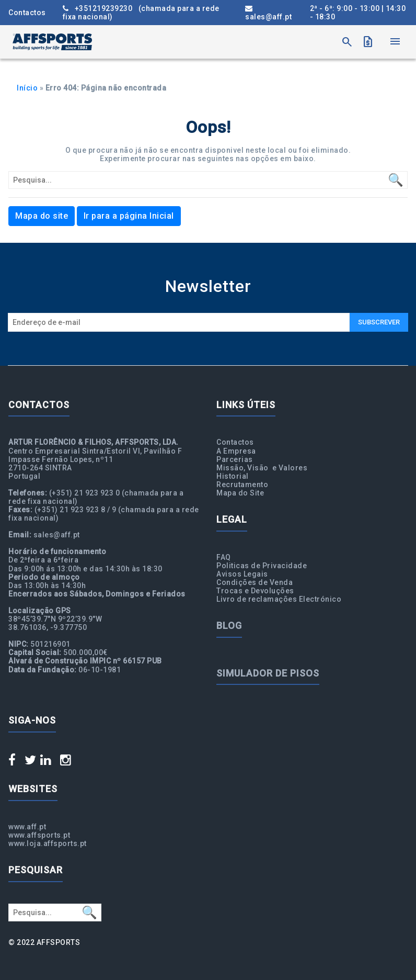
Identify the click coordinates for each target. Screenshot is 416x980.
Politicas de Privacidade (262, 566)
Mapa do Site (240, 493)
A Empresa (236, 451)
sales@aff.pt (268, 13)
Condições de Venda (255, 582)
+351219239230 (141, 13)
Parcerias (235, 459)
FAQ (224, 557)
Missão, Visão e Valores (262, 468)
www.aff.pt (27, 827)
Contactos (27, 13)
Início (27, 88)
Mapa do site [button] (42, 216)
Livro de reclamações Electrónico (279, 599)
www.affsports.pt (39, 835)
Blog (229, 626)
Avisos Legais (242, 574)
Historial (233, 476)
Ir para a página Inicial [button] (129, 216)
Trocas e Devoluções (255, 591)
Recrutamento (242, 485)
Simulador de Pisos (268, 673)
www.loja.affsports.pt (48, 843)
